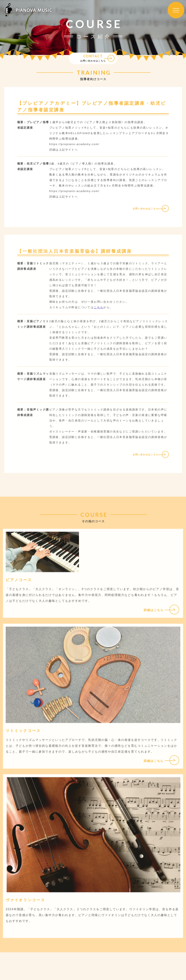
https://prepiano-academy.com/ (74, 193)
